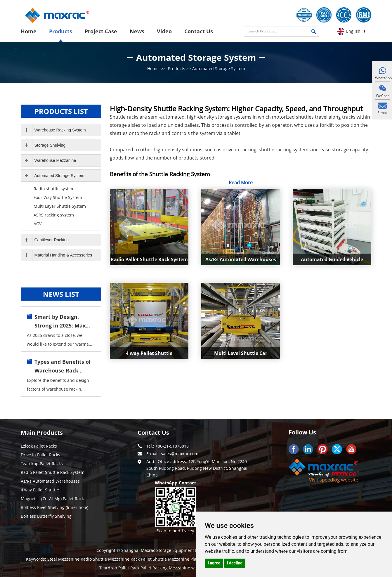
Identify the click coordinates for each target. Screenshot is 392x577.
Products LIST (61, 111)
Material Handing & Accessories (63, 255)
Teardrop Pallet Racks (42, 463)
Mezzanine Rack (124, 559)
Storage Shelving (50, 145)
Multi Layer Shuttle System (60, 206)
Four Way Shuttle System (58, 197)
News (137, 31)
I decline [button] (235, 563)
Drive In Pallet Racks (40, 455)
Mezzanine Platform (188, 559)
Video (164, 31)
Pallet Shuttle (154, 559)
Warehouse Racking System (60, 130)
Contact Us (199, 31)
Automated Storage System (219, 69)
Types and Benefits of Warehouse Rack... (63, 366)
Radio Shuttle (94, 559)
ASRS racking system (54, 215)
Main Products (42, 433)
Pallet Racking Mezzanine (166, 568)
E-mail (383, 113)
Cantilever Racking (52, 240)
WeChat (382, 96)
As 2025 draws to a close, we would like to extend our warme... (60, 340)
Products (61, 31)
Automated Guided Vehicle (332, 259)
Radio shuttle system (54, 189)
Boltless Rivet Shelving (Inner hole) (54, 507)
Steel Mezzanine (64, 559)
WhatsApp (382, 78)
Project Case (101, 31)
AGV (38, 224)
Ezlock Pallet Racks (39, 446)
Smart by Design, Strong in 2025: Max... (62, 321)
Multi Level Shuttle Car (241, 353)
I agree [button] (214, 563)
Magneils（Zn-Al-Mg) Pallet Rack (52, 499)
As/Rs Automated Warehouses (241, 259)
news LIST (61, 294)
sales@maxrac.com (180, 454)
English (353, 31)
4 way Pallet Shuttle (149, 353)
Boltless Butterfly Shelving (46, 516)
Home (29, 31)
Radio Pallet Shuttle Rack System (149, 259)
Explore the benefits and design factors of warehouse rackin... (58, 385)
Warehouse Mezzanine (55, 160)
